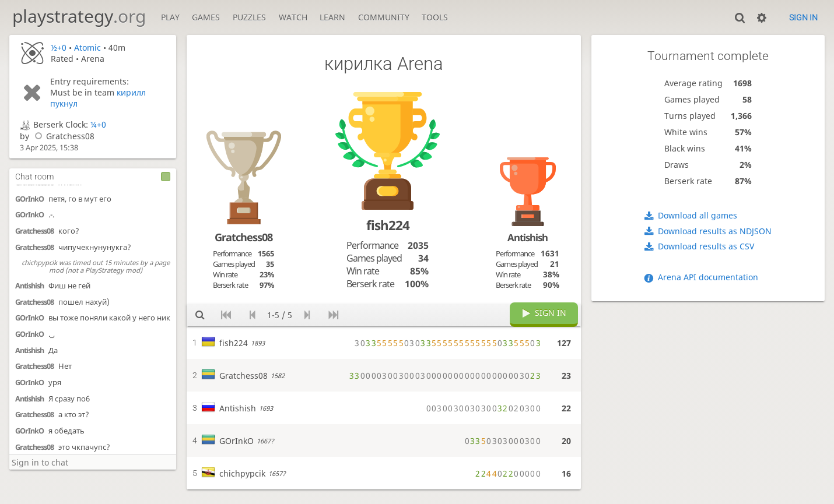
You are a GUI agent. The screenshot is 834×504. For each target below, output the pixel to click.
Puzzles (249, 17)
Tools (435, 17)
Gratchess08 (63, 136)
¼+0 (98, 124)
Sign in (803, 17)
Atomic (87, 47)
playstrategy (79, 16)
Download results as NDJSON (715, 231)
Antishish (29, 188)
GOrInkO (29, 220)
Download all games (698, 215)
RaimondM (33, 414)
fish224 (388, 225)
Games (206, 17)
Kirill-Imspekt (36, 446)
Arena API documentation (708, 277)
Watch (293, 17)
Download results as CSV (706, 246)
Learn (332, 17)
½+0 (59, 47)
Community (384, 17)
